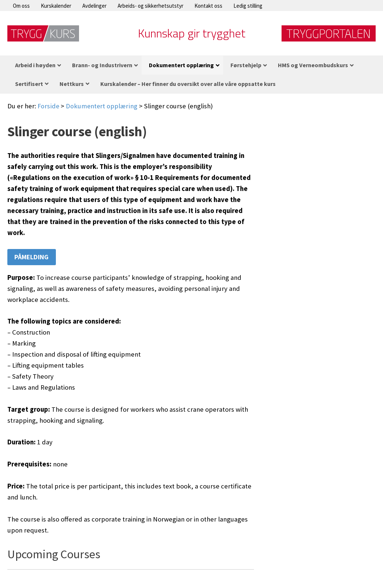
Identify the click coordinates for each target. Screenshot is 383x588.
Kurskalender (56, 6)
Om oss (21, 6)
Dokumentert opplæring (102, 106)
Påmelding (32, 257)
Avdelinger (94, 6)
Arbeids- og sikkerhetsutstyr (151, 6)
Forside (49, 106)
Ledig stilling (248, 6)
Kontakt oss (208, 6)
